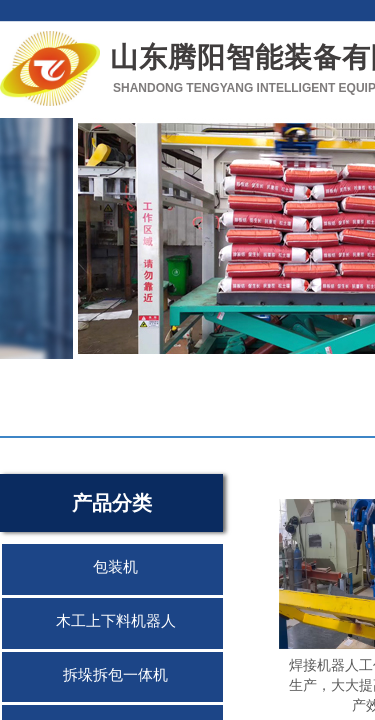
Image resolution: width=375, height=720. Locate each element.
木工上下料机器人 (116, 621)
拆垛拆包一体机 (115, 675)
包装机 (115, 567)
